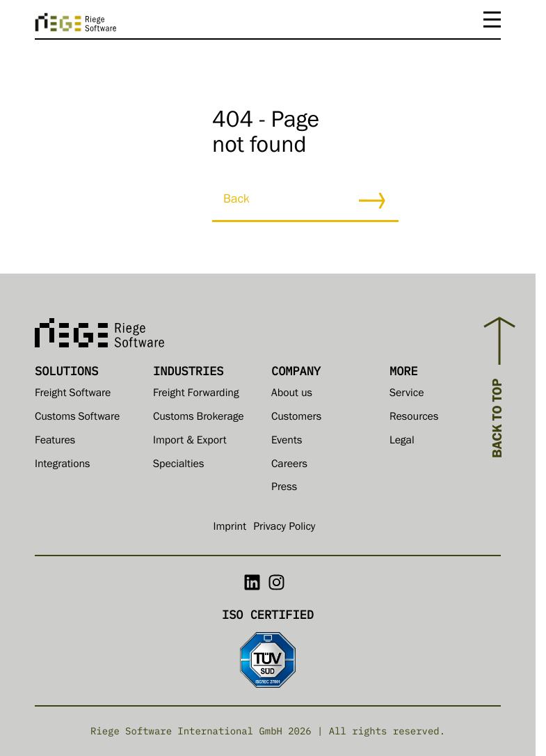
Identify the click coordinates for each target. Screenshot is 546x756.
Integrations (63, 466)
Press (284, 489)
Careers (289, 466)
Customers (296, 418)
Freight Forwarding (196, 395)
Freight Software (73, 395)
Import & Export (190, 442)
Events (287, 442)
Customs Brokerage (199, 418)
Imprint (230, 528)
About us (292, 395)
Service (407, 395)
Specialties (178, 466)
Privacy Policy (284, 528)
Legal (402, 442)
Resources (414, 418)
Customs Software (77, 418)
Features (55, 442)
